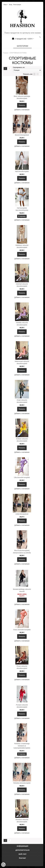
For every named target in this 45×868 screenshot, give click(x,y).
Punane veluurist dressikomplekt (22, 706)
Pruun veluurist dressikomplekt (22, 667)
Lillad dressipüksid (22, 514)
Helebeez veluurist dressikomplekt (22, 246)
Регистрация (17, 5)
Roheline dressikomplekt (22, 783)
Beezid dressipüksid (22, 135)
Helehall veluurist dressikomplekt (22, 285)
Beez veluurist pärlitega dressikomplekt (22, 97)
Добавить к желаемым (22, 110)
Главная (6, 53)
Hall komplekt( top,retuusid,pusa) (22, 209)
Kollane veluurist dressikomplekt (22, 440)
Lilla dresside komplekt (22, 477)
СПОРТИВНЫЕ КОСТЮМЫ (18, 53)
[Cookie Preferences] (3, 865)
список (34, 74)
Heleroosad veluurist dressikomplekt (22, 362)
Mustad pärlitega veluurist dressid (22, 590)
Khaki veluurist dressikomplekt (22, 401)
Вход (11, 5)
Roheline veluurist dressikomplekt (22, 821)
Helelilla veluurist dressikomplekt (22, 324)
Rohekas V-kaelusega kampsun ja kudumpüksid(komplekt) (22, 746)
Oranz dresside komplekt (22, 630)
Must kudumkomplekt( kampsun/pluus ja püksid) (22, 552)
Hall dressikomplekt (22, 171)
